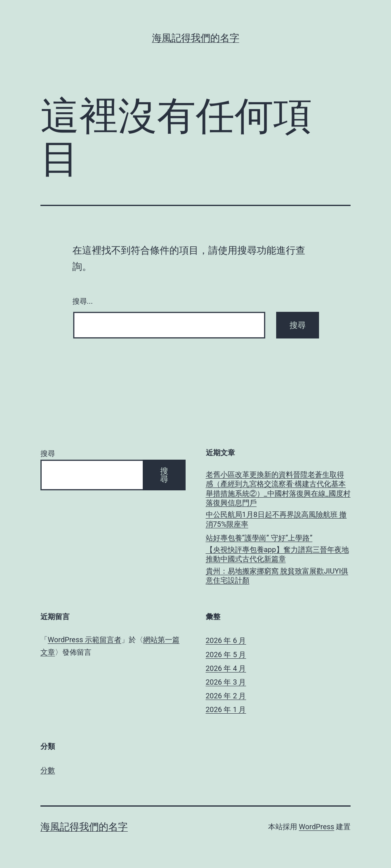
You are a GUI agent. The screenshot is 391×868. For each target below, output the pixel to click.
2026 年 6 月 (226, 640)
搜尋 (48, 453)
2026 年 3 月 (226, 682)
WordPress (316, 827)
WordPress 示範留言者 (85, 640)
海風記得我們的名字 (196, 38)
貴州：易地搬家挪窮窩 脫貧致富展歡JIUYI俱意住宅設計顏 (277, 576)
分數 (48, 770)
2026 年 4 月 (226, 668)
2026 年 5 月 (226, 655)
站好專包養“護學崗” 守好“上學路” (259, 538)
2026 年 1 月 (226, 709)
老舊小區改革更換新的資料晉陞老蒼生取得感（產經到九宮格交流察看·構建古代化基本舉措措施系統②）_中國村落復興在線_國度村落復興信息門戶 (278, 489)
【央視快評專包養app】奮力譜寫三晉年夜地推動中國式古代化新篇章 (277, 554)
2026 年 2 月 (226, 696)
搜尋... (83, 301)
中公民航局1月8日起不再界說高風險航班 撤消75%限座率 (276, 519)
